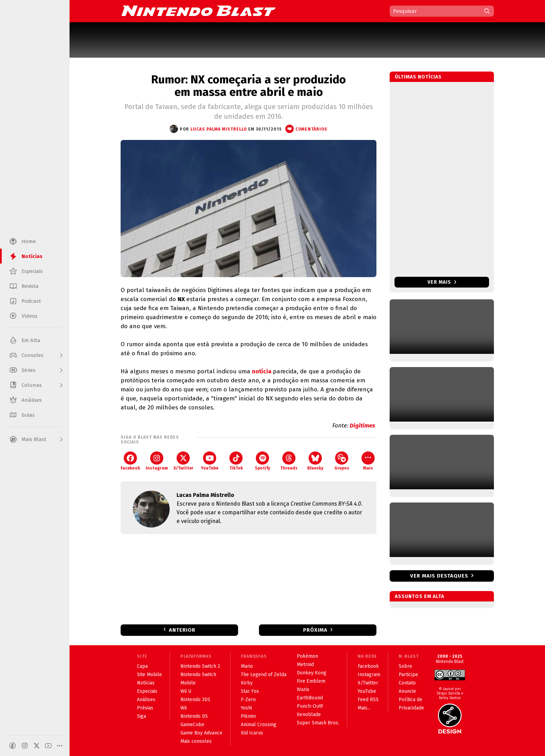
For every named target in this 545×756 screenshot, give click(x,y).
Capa (142, 666)
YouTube (210, 461)
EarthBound (310, 698)
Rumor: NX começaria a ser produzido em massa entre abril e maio (249, 86)
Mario (247, 666)
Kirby (247, 683)
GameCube (192, 725)
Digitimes (363, 426)
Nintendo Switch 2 (200, 666)
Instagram (157, 461)
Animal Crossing (259, 725)
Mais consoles (196, 741)
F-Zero (248, 700)
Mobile (188, 683)
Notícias (146, 683)
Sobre (405, 666)
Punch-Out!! (310, 706)
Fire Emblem (311, 681)
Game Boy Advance (201, 733)
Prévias (145, 708)
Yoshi (246, 708)
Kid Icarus (252, 733)
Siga (141, 716)
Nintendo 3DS (195, 700)
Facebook (130, 461)
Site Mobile (149, 675)
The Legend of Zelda (264, 675)
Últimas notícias (418, 77)
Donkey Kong (312, 673)
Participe (408, 675)
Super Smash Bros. (318, 723)
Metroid (305, 664)
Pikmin (248, 716)
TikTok (236, 461)
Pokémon (307, 656)
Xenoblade (309, 715)
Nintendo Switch (198, 675)
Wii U (186, 691)
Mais (368, 461)
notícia (262, 371)
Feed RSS (368, 700)
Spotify (262, 461)
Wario (303, 689)
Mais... (364, 708)
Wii (184, 708)
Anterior (182, 630)
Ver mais (442, 282)
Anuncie (407, 691)
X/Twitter (183, 461)
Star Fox (250, 691)
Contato (407, 683)
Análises (146, 700)
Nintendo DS (194, 716)
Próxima (315, 630)
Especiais (147, 691)
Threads (289, 461)
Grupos (342, 461)
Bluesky (315, 461)
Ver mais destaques (439, 576)
